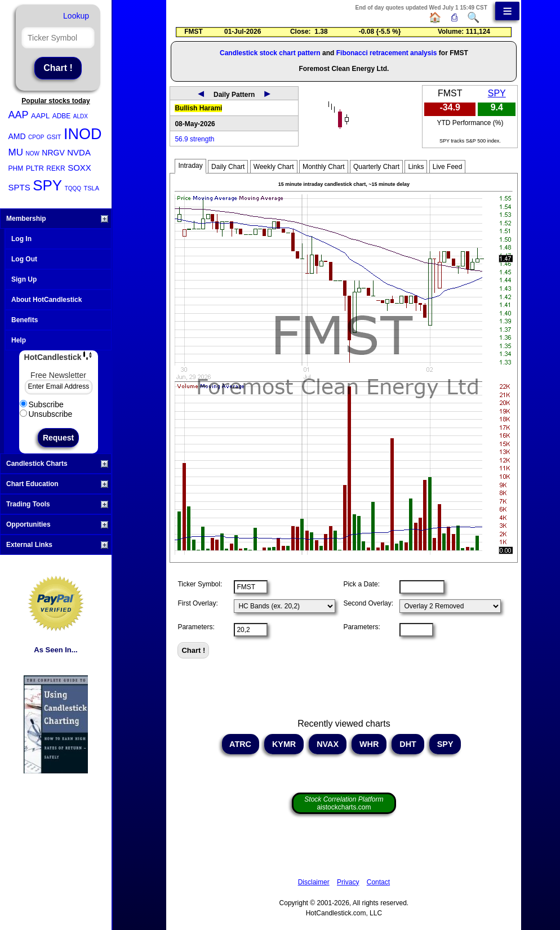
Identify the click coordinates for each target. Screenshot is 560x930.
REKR (55, 168)
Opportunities (57, 524)
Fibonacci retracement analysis (387, 53)
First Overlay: (197, 603)
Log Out (24, 259)
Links (416, 167)
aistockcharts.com (344, 803)
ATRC (241, 744)
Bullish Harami (198, 108)
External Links (57, 545)
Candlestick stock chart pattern (270, 53)
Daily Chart (228, 167)
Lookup (76, 16)
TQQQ (73, 188)
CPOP (36, 137)
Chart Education (57, 484)
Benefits (25, 320)
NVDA (79, 152)
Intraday (190, 166)
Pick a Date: (361, 584)
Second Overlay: (368, 603)
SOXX (79, 168)
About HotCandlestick (46, 300)
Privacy (348, 882)
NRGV (53, 153)
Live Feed (448, 167)
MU (16, 152)
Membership (57, 219)
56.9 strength (194, 139)
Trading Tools (57, 504)
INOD (83, 134)
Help (19, 340)
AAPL (40, 116)
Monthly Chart (324, 167)
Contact (378, 882)
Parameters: (196, 627)
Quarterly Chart (376, 167)
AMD (17, 136)
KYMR (284, 744)
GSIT (54, 137)
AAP (19, 115)
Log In (21, 239)
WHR (369, 744)
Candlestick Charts (57, 464)
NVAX (328, 744)
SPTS (19, 187)
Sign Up (24, 279)
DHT (408, 744)
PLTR (35, 168)
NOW (32, 153)
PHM (16, 168)
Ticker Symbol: (200, 584)
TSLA (92, 188)
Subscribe (42, 404)
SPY (47, 185)
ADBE (62, 116)
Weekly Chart (274, 167)
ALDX (81, 116)
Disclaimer (314, 882)
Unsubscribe (46, 414)
